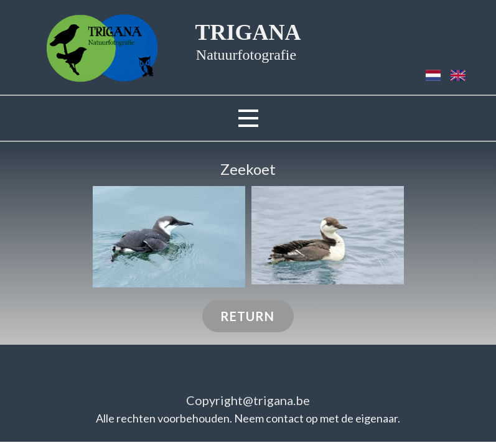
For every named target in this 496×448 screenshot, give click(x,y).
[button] (169, 237)
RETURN (247, 316)
